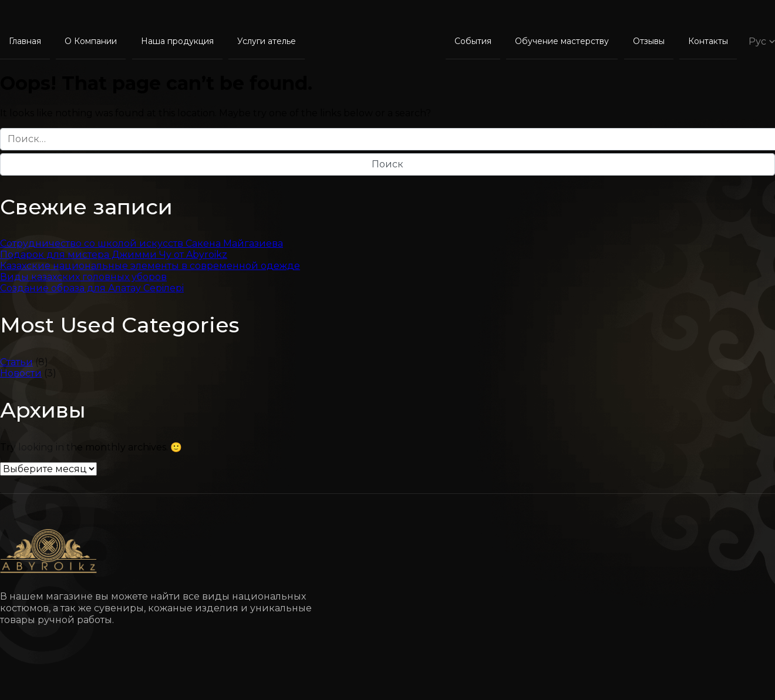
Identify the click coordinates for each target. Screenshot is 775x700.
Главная (25, 41)
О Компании (91, 41)
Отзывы (649, 41)
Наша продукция (177, 41)
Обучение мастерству (562, 41)
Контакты (708, 41)
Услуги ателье (267, 41)
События (473, 41)
